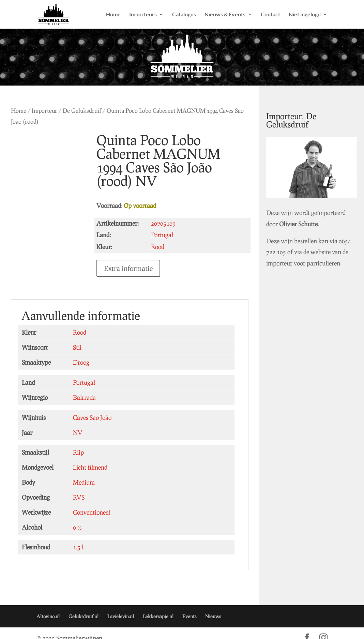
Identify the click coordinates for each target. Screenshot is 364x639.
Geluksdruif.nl (84, 607)
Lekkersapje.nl (158, 607)
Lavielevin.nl (121, 607)
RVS (79, 488)
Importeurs (143, 15)
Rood (80, 323)
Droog (81, 353)
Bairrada (84, 388)
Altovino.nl (48, 607)
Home (113, 15)
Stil (77, 338)
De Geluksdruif (82, 111)
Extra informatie (130, 255)
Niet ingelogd (305, 15)
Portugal (84, 373)
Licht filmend (90, 458)
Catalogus (184, 15)
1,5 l (78, 537)
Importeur (44, 111)
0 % (77, 518)
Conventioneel (92, 503)
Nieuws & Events (225, 15)
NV (78, 423)
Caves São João (92, 408)
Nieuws (213, 607)
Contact (270, 15)
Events (189, 607)
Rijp (78, 443)
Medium (84, 473)
